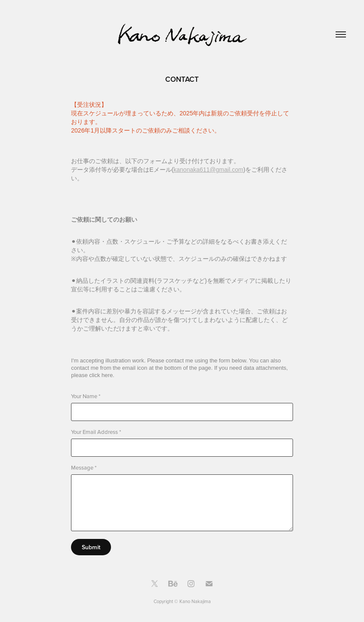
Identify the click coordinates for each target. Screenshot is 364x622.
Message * (84, 468)
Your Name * (86, 396)
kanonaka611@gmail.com (208, 170)
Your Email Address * (96, 432)
